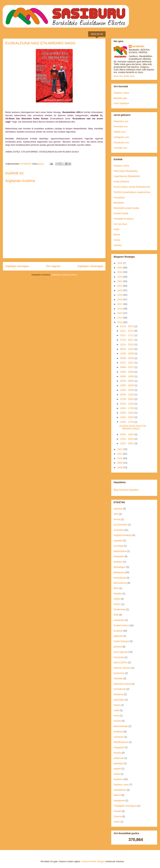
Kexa (116, 716)
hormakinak (120, 689)
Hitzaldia (118, 678)
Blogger (101, 861)
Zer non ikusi (120, 224)
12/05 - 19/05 (127, 390)
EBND (117, 599)
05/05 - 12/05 (127, 395)
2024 (120, 272)
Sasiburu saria (121, 785)
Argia (116, 229)
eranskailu (119, 620)
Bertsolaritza (120, 583)
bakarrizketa (120, 551)
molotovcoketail (89, 861)
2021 (120, 286)
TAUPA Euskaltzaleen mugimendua (132, 192)
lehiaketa (118, 732)
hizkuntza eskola (122, 684)
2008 (120, 467)
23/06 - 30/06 (127, 372)
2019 (120, 295)
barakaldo (119, 556)
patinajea (118, 763)
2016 (120, 309)
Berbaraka (119, 572)
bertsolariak (120, 578)
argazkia (118, 541)
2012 (120, 449)
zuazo (117, 822)
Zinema (118, 816)
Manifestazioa (121, 742)
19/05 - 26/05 (127, 385)
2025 (120, 268)
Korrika (117, 721)
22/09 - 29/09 (127, 354)
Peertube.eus (121, 126)
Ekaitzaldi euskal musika (126, 208)
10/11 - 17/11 (127, 335)
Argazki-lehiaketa (123, 535)
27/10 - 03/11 (127, 340)
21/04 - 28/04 (127, 399)
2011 (120, 454)
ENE (116, 615)
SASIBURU (138, 46)
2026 (120, 263)
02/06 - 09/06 (127, 381)
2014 (120, 318)
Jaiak (116, 710)
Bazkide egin (120, 98)
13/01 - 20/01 (127, 443)
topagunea (119, 800)
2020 (120, 290)
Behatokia (119, 203)
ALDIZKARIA (120, 525)
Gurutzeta (119, 657)
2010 (120, 458)
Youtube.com (120, 148)
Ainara (117, 519)
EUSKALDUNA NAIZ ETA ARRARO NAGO (133, 427)
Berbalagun (120, 567)
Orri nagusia (53, 266)
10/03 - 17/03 (127, 408)
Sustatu (118, 245)
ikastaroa (118, 694)
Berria (117, 235)
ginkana (118, 647)
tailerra (117, 795)
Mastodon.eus (121, 121)
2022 (120, 281)
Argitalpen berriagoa (17, 266)
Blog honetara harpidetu (126, 490)
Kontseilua (119, 198)
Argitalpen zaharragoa (90, 266)
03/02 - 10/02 (127, 434)
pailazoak (119, 758)
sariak (117, 774)
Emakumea (120, 609)
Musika (117, 753)
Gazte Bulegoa (121, 641)
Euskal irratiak (121, 213)
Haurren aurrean (122, 668)
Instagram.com (121, 137)
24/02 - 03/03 (127, 417)
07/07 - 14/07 (127, 363)
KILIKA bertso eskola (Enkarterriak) (132, 187)
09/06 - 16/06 (127, 376)
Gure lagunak (121, 652)
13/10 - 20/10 (127, 344)
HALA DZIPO (120, 662)
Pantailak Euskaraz (124, 219)
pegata (117, 769)
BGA (116, 588)
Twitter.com (120, 132)
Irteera (117, 705)
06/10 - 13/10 (127, 349)
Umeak (117, 811)
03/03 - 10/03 (127, 413)
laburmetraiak (121, 726)
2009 (120, 463)
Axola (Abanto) (121, 182)
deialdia (118, 594)
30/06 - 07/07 (127, 367)
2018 (120, 299)
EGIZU (117, 604)
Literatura (119, 737)
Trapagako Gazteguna (125, 806)
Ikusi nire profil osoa (124, 76)
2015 (120, 313)
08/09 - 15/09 (127, 358)
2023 (120, 277)
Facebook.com (121, 142)
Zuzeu (117, 240)
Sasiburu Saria (121, 93)
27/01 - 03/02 (127, 439)
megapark (119, 747)
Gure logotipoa (121, 103)
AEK (116, 514)
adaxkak (118, 509)
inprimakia (119, 700)
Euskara (118, 631)
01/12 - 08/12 (127, 326)
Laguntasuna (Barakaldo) (127, 176)
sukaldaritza (120, 790)
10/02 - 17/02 (127, 422)
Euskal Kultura (121, 625)
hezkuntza (119, 673)
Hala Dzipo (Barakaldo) (126, 171)
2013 (120, 322)
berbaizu (118, 562)
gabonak (118, 636)
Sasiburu (118, 779)
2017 (120, 304)
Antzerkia (118, 530)
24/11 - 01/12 (127, 331)
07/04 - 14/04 (127, 404)
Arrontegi (118, 546)
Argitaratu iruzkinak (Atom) (64, 275)
